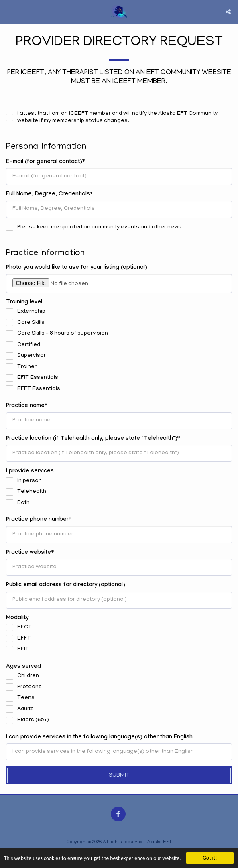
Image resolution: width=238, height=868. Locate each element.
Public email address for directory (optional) (66, 585)
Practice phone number (37, 520)
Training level (24, 303)
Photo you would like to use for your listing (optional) (77, 268)
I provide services (30, 472)
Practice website (28, 553)
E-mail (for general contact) (44, 162)
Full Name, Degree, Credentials (48, 195)
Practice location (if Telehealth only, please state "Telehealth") (92, 439)
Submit (119, 776)
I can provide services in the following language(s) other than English (99, 738)
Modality (17, 618)
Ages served (23, 667)
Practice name (25, 406)
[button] (9, 12)
